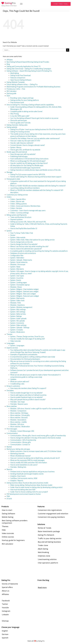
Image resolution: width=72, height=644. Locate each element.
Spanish (5, 638)
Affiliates (10, 60)
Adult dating (15, 73)
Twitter (5, 604)
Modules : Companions (18, 411)
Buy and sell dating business (49, 542)
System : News (15, 267)
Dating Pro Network (46, 535)
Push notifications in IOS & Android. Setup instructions (29, 159)
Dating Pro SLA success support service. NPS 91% (28, 174)
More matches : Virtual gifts (20, 415)
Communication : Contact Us (20, 445)
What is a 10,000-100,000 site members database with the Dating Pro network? (38, 186)
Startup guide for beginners (13, 540)
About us (6, 591)
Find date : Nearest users (19, 404)
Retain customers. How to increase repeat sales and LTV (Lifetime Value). (36, 451)
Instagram (6, 611)
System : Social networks (19, 262)
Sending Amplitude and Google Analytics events (27, 474)
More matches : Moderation (20, 427)
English (5, 631)
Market (9, 447)
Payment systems (16, 219)
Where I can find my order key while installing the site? (29, 246)
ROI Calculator (12, 91)
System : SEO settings (18, 312)
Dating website (12, 127)
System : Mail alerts (17, 269)
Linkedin (5, 615)
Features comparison (18, 78)
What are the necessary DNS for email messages (27, 460)
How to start (7, 510)
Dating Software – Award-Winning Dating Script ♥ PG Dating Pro (29, 71)
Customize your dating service (17, 195)
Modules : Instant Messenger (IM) (22, 431)
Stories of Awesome (10, 584)
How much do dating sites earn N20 (23, 490)
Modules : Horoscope (18, 264)
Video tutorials (15, 341)
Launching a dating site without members (25, 188)
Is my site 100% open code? (20, 116)
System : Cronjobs (17, 330)
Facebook (6, 601)
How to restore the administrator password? (26, 249)
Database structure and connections (23, 253)
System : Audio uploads (18, 318)
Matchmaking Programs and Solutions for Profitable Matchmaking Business (33, 87)
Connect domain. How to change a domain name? (28, 145)
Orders (9, 197)
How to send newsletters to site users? (24, 465)
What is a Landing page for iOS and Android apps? (28, 161)
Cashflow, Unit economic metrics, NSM (24, 478)
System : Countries (17, 278)
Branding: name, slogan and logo (22, 98)
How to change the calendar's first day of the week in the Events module (36, 438)
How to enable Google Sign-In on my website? (26, 393)
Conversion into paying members (51, 517)
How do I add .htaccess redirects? (22, 143)
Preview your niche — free (16, 89)
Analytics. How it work (18, 476)
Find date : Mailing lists (18, 467)
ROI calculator (8, 544)
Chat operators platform (48, 563)
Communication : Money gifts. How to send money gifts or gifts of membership (38, 436)
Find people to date (13, 179)
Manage (9, 172)
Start (8, 96)
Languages (10, 343)
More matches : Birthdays (19, 413)
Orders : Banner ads (17, 201)
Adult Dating (43, 549)
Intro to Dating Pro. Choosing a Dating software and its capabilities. (30, 105)
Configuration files (17, 255)
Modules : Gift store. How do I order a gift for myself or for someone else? (36, 409)
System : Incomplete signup (20, 285)
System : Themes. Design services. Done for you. (27, 336)
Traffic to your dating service (50, 538)
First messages (12, 429)
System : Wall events (17, 298)
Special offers (7, 587)
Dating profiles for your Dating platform (25, 100)
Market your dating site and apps (18, 449)
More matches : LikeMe (18, 422)
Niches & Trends (45, 528)
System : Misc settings (18, 309)
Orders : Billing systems (19, 204)
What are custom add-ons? (20, 382)
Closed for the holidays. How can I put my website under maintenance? (35, 138)
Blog (8, 64)
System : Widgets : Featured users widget (25, 296)
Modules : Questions (17, 305)
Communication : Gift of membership (23, 440)
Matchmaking (43, 552)
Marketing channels (17, 454)
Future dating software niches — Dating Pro (22, 84)
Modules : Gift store (17, 424)
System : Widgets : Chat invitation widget (24, 289)
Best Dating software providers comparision (15, 522)
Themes (9, 334)
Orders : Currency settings (19, 213)
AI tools (9, 499)
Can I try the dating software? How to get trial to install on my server (34, 118)
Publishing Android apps (19, 156)
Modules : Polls (16, 303)
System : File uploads (18, 321)
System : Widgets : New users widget (23, 294)
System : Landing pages (19, 282)
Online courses (8, 537)
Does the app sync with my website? (23, 154)
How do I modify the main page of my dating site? (28, 339)
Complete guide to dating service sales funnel (26, 111)
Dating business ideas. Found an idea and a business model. (27, 483)
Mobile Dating (8, 517)
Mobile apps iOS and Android (17, 152)
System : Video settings (18, 325)
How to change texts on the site (21, 242)
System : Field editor (17, 258)
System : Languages (17, 345)
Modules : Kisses (16, 287)
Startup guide (11, 93)
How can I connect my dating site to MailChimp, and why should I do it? (35, 458)
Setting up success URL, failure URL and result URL (28, 222)
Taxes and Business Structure (21, 217)
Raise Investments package (49, 531)
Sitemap (5, 621)
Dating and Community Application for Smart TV (24, 66)
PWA (8, 496)
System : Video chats (17, 300)
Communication (12, 433)
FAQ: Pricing (14, 114)
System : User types (17, 276)
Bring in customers (13, 386)
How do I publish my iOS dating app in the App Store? (29, 163)
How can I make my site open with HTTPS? (25, 141)
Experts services (12, 348)
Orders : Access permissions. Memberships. (25, 206)
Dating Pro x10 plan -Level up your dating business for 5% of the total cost (37, 129)
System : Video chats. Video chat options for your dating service (32, 240)
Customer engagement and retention (53, 514)
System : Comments (17, 323)
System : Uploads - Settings (20, 327)
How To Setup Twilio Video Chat (22, 233)
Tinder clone (43, 545)
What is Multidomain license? (20, 456)
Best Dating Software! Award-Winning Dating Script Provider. (28, 62)
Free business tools (17, 102)
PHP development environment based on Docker (24, 494)
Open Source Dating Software (21, 80)
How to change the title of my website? (24, 244)
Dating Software (8, 514)
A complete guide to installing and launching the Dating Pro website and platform (39, 251)
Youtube (5, 608)
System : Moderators (18, 332)
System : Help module (18, 237)
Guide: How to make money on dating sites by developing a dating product (36, 487)
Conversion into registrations (50, 510)
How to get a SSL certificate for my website (25, 150)
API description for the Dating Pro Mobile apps (27, 165)
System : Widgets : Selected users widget (24, 291)
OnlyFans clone (44, 556)
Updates (13, 379)
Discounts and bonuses (19, 120)
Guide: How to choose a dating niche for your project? (29, 492)
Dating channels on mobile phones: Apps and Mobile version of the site (35, 170)
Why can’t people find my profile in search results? (28, 400)
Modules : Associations (18, 420)
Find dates (10, 391)
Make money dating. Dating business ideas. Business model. (31, 485)
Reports (9, 469)
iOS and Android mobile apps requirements (25, 168)
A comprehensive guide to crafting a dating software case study (33, 357)
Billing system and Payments (17, 215)
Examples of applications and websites (24, 354)
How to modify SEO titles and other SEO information (29, 463)
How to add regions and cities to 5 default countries (28, 395)
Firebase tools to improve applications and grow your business (32, 472)
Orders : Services (16, 208)
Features (41, 507)
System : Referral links (18, 314)
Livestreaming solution (47, 559)
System (9, 231)
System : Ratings (16, 316)
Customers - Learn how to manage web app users (28, 210)
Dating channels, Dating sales (17, 125)
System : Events (16, 280)
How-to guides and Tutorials (20, 123)
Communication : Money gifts (21, 442)
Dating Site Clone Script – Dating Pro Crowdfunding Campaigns (29, 69)
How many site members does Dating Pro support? (28, 388)
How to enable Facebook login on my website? (27, 397)
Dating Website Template (16, 82)
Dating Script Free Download (20, 75)
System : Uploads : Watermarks (21, 260)
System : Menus (16, 147)
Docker (13, 235)
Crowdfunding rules (17, 384)
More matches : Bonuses (19, 418)
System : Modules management (21, 307)
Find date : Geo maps (18, 402)
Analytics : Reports (17, 481)
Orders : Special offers (18, 199)
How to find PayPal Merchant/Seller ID (24, 228)
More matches (12, 406)
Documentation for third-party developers (25, 359)
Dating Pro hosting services (20, 132)
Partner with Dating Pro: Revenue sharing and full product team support (36, 177)
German (5, 634)
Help (4, 530)
